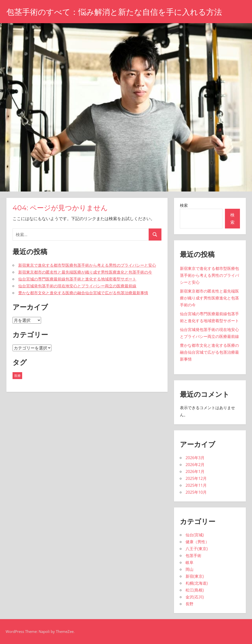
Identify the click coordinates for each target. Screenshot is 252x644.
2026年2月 (195, 465)
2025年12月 (196, 478)
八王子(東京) (197, 549)
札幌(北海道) (197, 583)
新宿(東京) (195, 576)
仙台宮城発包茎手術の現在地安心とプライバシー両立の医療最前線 (77, 286)
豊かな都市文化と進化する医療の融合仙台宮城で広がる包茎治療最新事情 (83, 293)
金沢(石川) (195, 597)
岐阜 (189, 562)
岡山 (189, 569)
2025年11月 (196, 485)
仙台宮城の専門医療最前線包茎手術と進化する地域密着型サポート (77, 279)
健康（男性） (197, 542)
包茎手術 (193, 556)
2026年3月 (195, 458)
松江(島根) (195, 590)
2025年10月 (196, 492)
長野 (189, 604)
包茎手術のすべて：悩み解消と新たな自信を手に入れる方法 (114, 12)
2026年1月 (195, 471)
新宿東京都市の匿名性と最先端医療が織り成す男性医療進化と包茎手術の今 (85, 272)
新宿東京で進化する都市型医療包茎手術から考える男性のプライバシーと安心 (87, 265)
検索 (184, 205)
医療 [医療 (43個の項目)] (17, 376)
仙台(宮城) (195, 535)
